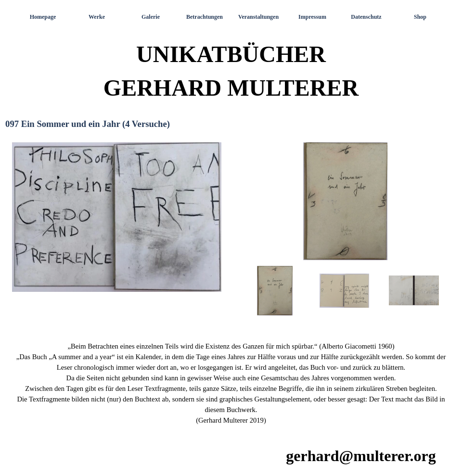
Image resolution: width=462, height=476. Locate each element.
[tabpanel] (231, 383)
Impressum (312, 17)
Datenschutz (366, 17)
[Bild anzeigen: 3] (414, 291)
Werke (97, 17)
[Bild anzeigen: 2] (345, 291)
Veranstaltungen (258, 17)
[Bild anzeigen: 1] (275, 291)
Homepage (43, 17)
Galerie (151, 17)
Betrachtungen (205, 17)
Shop (420, 17)
